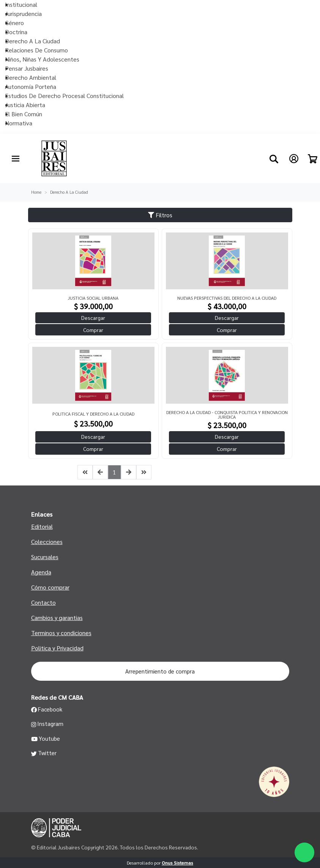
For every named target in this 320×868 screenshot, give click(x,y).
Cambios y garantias (57, 617)
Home (36, 192)
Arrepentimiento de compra (160, 671)
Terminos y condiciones (61, 633)
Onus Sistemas (177, 863)
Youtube (46, 738)
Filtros (160, 215)
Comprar (93, 330)
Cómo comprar (50, 587)
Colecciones (47, 542)
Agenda (41, 572)
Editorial (42, 526)
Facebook (47, 709)
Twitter (44, 753)
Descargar (93, 318)
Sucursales (45, 557)
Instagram (47, 724)
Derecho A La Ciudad (69, 192)
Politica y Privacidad (57, 648)
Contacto (43, 602)
